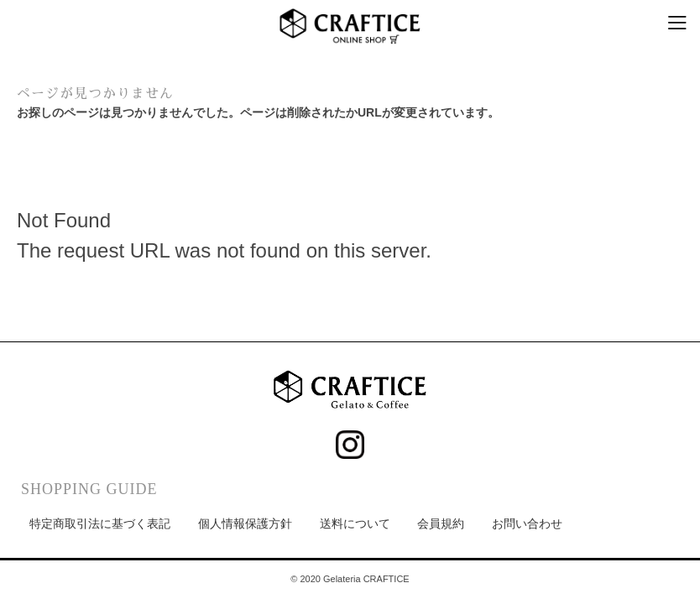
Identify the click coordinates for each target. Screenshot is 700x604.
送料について (355, 523)
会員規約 (441, 523)
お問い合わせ (527, 523)
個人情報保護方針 (245, 523)
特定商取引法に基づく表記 (100, 523)
